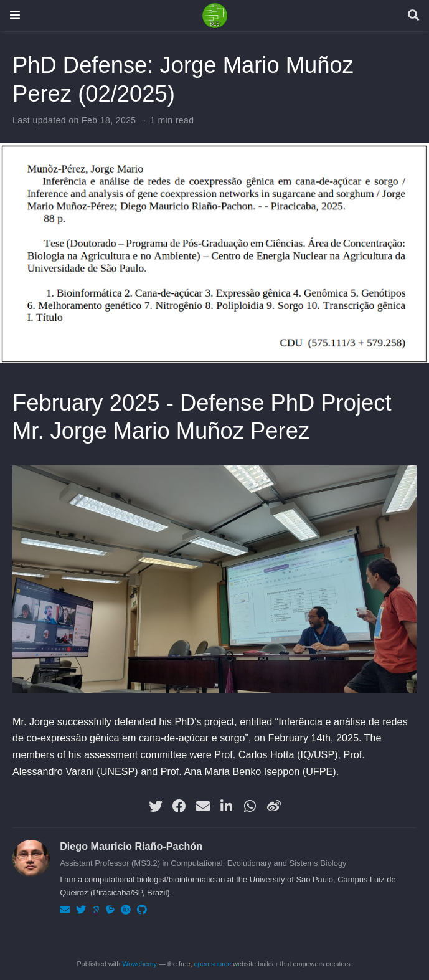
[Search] (413, 16)
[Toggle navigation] (15, 15)
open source (213, 964)
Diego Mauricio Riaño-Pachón (131, 846)
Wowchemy (139, 964)
